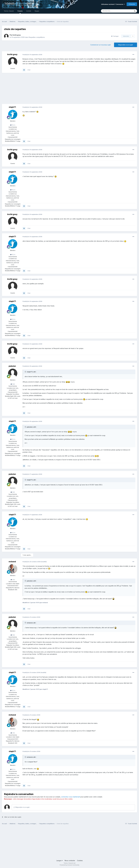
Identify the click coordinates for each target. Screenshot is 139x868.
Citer (29, 70)
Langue (60, 861)
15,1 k (13, 125)
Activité (29, 11)
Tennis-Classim (9, 11)
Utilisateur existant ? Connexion (113, 4)
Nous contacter (70, 861)
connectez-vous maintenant (71, 797)
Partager (115, 36)
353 (13, 580)
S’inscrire (132, 4)
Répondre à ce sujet (126, 45)
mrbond (12, 562)
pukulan (12, 366)
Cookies (80, 861)
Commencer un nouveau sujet (100, 45)
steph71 (12, 107)
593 (13, 384)
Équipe (37, 11)
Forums (20, 12)
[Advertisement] (39, 89)
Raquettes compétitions (37, 37)
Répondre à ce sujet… (22, 807)
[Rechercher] (112, 11)
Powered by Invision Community (69, 865)
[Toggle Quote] (26, 372)
